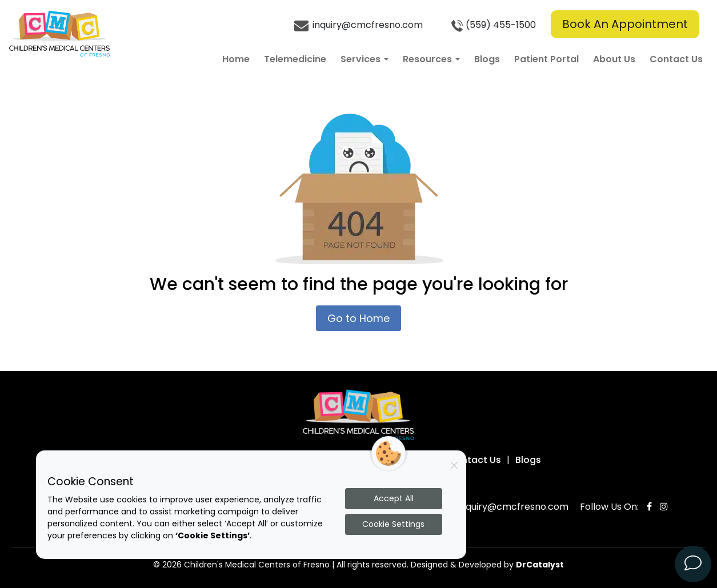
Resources (431, 59)
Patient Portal (546, 59)
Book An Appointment (625, 24)
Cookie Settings (393, 524)
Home (236, 59)
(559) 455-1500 (492, 26)
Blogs (487, 59)
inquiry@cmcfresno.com (358, 26)
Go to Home (358, 318)
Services (364, 59)
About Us (614, 59)
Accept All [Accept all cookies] (394, 498)
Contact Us (676, 59)
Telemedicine (295, 59)
